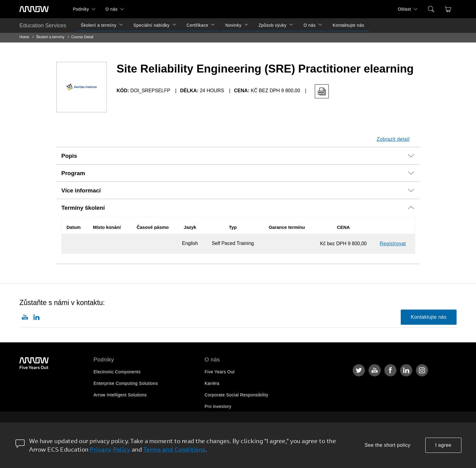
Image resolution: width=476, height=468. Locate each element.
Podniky (81, 9)
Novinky (233, 25)
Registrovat (393, 244)
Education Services (43, 25)
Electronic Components (117, 372)
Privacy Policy (110, 449)
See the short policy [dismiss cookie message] (388, 445)
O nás (111, 9)
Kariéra (212, 383)
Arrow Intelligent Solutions (120, 395)
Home (24, 37)
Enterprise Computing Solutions (126, 383)
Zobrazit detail (393, 139)
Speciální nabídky (152, 25)
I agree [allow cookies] (443, 445)
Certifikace (198, 25)
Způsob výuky (273, 25)
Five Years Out (220, 372)
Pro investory (218, 406)
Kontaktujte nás (348, 25)
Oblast (405, 9)
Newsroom (215, 418)
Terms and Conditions (174, 449)
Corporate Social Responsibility (236, 395)
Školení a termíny (99, 25)
